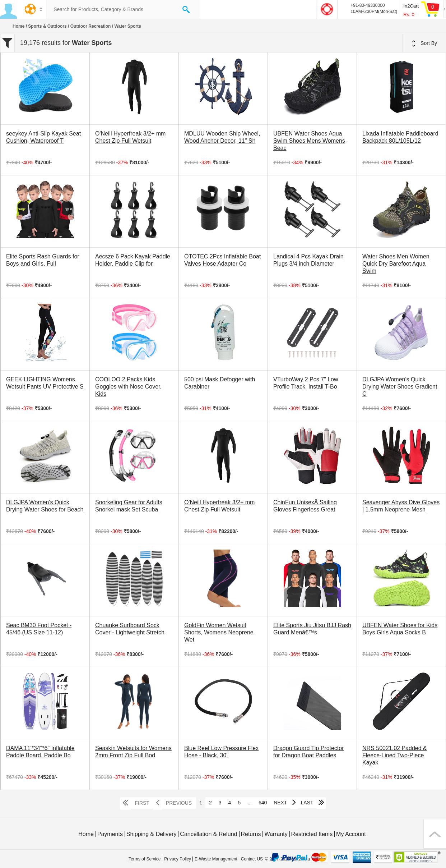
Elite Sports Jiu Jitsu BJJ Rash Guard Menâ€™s (312, 629)
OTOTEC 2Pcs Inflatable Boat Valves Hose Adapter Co (222, 260)
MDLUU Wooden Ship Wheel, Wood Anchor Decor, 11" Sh (222, 137)
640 (263, 803)
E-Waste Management (216, 859)
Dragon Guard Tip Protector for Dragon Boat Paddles (309, 752)
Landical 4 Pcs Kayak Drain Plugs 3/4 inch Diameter (308, 260)
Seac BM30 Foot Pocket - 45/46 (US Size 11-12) (39, 629)
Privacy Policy (178, 859)
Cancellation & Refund (208, 834)
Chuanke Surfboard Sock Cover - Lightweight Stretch (130, 629)
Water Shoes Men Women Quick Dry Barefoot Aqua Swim (396, 264)
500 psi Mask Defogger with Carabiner (220, 383)
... (250, 803)
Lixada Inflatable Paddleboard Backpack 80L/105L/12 (400, 137)
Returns (251, 834)
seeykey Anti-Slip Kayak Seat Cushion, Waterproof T (43, 137)
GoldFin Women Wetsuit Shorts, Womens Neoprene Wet (219, 632)
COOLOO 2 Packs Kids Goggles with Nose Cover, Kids (128, 387)
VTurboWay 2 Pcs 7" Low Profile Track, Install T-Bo (306, 383)
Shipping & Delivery (152, 834)
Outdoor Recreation (91, 26)
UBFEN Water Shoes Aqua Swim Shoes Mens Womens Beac (309, 141)
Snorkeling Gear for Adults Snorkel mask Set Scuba (129, 506)
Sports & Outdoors (47, 26)
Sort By (424, 43)
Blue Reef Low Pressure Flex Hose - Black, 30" (221, 752)
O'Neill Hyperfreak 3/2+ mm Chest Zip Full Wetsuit (130, 137)
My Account (351, 834)
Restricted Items (312, 834)
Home (18, 26)
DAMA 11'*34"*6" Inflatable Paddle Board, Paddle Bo (40, 752)
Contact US (252, 859)
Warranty (276, 834)
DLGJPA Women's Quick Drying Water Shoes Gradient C (400, 387)
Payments (110, 834)
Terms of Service (145, 859)
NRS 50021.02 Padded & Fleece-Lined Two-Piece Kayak (395, 755)
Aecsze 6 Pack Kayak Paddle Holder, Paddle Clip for (133, 260)
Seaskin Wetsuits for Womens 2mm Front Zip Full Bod (133, 752)
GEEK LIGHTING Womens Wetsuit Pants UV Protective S (45, 383)
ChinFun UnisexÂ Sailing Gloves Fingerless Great (305, 506)
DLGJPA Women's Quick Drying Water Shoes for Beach (45, 506)
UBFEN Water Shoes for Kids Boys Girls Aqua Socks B (400, 629)
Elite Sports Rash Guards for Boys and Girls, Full (43, 260)
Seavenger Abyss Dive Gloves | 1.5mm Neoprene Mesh (401, 506)
